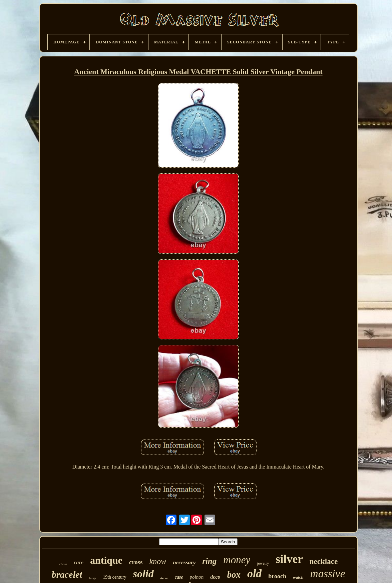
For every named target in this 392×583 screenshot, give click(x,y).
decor (164, 578)
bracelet (67, 574)
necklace (324, 561)
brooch (277, 576)
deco (215, 577)
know (158, 561)
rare (79, 562)
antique (106, 560)
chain (63, 564)
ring (209, 561)
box (234, 575)
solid (143, 574)
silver (289, 559)
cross (136, 562)
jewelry (263, 563)
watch (298, 577)
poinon (197, 577)
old (254, 573)
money (237, 560)
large (92, 578)
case (179, 577)
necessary (184, 562)
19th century (114, 577)
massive (328, 574)
